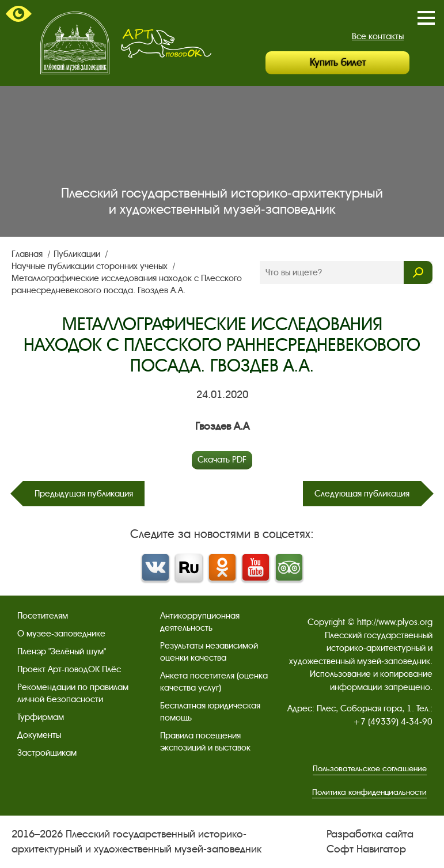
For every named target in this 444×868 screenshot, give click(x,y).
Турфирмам (41, 717)
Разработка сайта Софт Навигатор (370, 841)
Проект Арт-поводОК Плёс (69, 669)
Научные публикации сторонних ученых (91, 266)
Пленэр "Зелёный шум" (62, 651)
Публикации (78, 254)
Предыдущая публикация (84, 494)
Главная (28, 254)
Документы (39, 735)
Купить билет (338, 62)
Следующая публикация (362, 494)
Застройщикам (47, 753)
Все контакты (378, 36)
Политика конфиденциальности (369, 792)
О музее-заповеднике (61, 634)
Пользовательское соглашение (370, 769)
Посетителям (43, 616)
